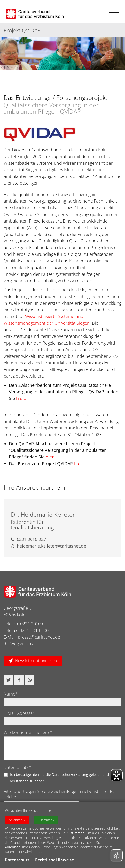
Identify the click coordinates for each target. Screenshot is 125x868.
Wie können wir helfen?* (28, 732)
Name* (11, 694)
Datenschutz (17, 860)
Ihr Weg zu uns (18, 644)
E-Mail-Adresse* (19, 713)
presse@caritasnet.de (39, 637)
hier (50, 457)
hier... (22, 398)
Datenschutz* (17, 767)
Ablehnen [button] (16, 820)
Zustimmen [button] (45, 820)
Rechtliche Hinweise (54, 860)
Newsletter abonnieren (36, 660)
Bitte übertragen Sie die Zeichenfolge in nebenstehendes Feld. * (59, 794)
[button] (8, 680)
